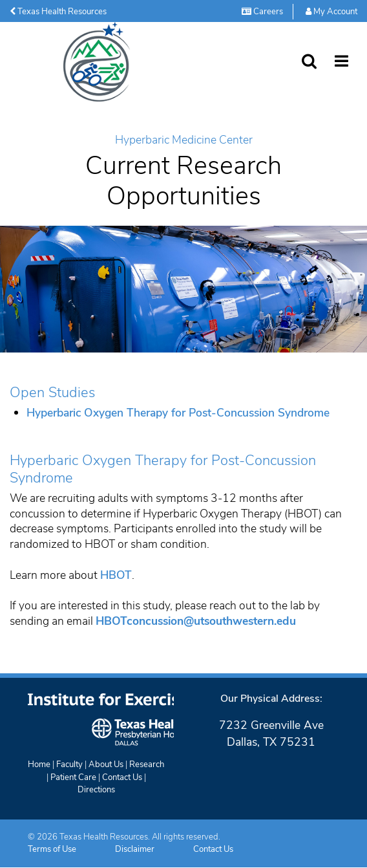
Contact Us (122, 777)
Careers (262, 12)
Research (147, 765)
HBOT (116, 575)
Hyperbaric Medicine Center (184, 140)
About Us (106, 765)
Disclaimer (135, 849)
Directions (96, 790)
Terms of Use (52, 849)
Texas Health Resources (58, 12)
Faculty (69, 765)
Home (39, 765)
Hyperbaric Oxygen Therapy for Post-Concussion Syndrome (178, 413)
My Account (331, 12)
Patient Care (73, 777)
